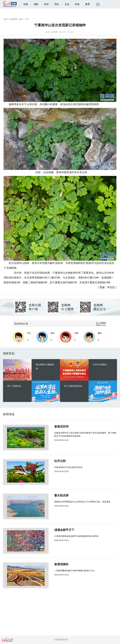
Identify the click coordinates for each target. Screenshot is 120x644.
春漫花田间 (52, 427)
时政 (26, 4)
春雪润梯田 (52, 564)
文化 (67, 4)
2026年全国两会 (100, 365)
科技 (77, 4)
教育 (88, 4)
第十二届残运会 (14, 386)
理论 (57, 4)
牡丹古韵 (50, 461)
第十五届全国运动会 (73, 386)
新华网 (54, 32)
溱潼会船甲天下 (55, 530)
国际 (36, 4)
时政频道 (13, 19)
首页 (6, 19)
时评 (46, 4)
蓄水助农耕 (52, 495)
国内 (21, 19)
